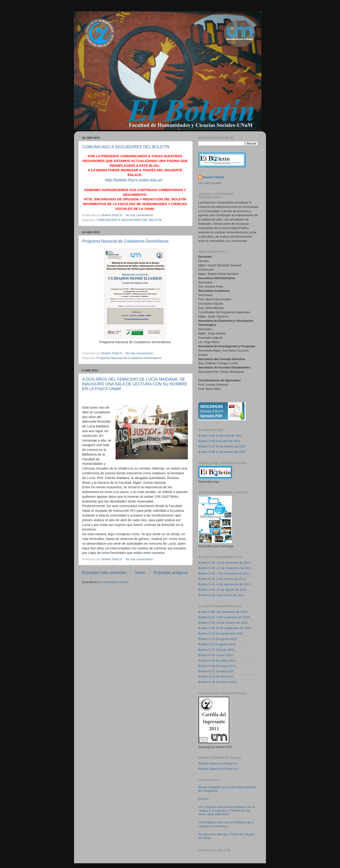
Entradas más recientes (104, 573)
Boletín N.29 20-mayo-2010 (217, 661)
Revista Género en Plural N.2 (218, 763)
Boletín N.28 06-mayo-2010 (217, 666)
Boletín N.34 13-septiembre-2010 (221, 633)
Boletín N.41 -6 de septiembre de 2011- (225, 584)
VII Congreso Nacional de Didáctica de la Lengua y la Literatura (226, 824)
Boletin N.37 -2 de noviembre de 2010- (224, 617)
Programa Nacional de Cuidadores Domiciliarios (125, 241)
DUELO (204, 799)
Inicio (140, 573)
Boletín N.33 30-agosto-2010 (218, 639)
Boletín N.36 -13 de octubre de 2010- (223, 623)
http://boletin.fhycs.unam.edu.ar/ (134, 180)
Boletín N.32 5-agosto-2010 (217, 644)
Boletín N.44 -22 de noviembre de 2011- (225, 568)
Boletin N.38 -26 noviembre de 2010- (223, 612)
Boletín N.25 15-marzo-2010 (217, 682)
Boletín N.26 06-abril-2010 (216, 677)
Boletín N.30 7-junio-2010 (215, 655)
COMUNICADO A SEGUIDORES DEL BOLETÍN (126, 147)
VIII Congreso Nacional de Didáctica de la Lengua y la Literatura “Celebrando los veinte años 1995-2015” (226, 811)
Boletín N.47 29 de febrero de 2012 (222, 446)
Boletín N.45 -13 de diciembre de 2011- (225, 563)
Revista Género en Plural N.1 (218, 769)
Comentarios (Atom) (115, 582)
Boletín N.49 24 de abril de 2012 (220, 436)
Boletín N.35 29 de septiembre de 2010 (225, 628)
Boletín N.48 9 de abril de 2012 (219, 441)
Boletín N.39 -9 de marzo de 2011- (222, 595)
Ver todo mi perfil (210, 183)
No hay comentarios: (140, 215)
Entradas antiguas (171, 573)
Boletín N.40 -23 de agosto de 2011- (223, 590)
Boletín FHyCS (213, 177)
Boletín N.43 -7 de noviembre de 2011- (225, 573)
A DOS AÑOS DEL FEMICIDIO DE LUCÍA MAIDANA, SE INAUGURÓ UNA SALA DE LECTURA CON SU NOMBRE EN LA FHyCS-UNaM (135, 384)
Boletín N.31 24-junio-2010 (216, 650)
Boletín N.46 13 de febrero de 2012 (222, 452)
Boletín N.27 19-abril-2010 (216, 671)
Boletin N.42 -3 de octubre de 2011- (222, 579)
